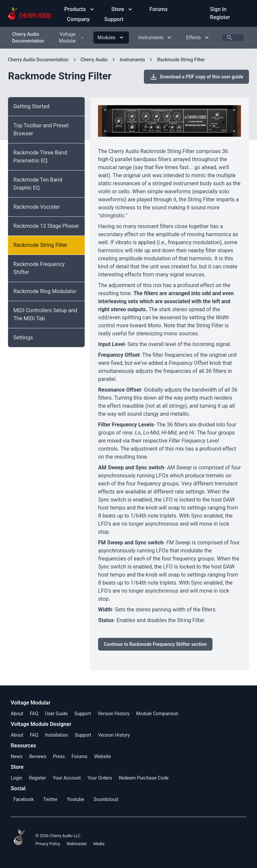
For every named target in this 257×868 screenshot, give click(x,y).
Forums (159, 9)
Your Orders (100, 778)
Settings (23, 338)
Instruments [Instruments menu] (155, 38)
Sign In (218, 9)
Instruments (133, 60)
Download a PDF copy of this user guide (196, 77)
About (17, 714)
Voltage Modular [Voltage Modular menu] (71, 38)
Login (17, 778)
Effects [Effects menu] (198, 38)
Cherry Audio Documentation (28, 38)
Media (99, 844)
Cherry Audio (94, 60)
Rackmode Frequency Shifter (39, 268)
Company (79, 19)
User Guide (56, 714)
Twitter (50, 799)
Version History (114, 714)
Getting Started (31, 106)
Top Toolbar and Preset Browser (41, 129)
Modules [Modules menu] (111, 38)
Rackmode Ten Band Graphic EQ (38, 184)
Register (220, 17)
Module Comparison (157, 714)
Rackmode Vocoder (37, 207)
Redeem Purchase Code (144, 778)
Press (59, 756)
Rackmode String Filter (181, 60)
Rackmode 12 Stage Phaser (46, 226)
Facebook (24, 799)
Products (80, 9)
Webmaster (77, 844)
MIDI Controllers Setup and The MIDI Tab (45, 314)
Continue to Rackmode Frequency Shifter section (155, 644)
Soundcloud (106, 799)
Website (102, 756)
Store (122, 9)
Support (114, 19)
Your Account (67, 778)
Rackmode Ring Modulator (45, 291)
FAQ (34, 714)
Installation (56, 735)
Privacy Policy (48, 844)
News (17, 756)
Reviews (38, 756)
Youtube (75, 799)
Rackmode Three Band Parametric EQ (40, 157)
